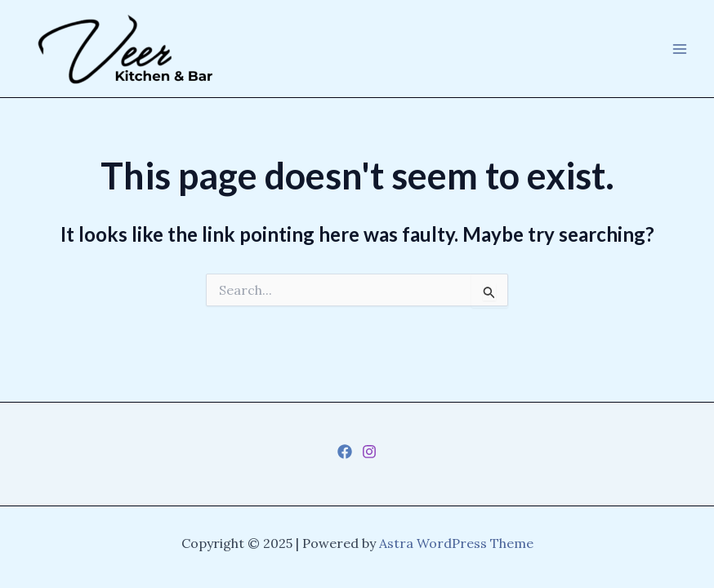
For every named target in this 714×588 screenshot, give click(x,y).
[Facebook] (345, 452)
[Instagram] (369, 452)
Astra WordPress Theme (456, 543)
